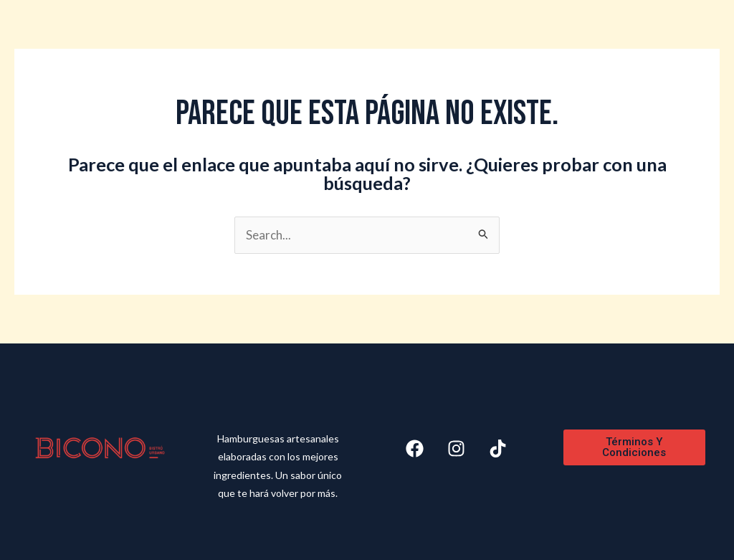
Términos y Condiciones (634, 447)
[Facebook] (415, 449)
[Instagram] (456, 449)
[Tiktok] (498, 449)
